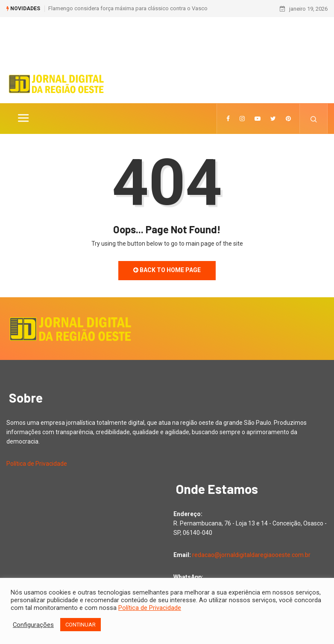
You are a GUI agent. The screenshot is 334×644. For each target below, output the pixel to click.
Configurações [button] (33, 625)
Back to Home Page (167, 270)
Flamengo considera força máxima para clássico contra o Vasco (128, 8)
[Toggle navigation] (23, 119)
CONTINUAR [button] (81, 625)
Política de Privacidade (37, 464)
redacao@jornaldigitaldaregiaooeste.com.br (251, 555)
